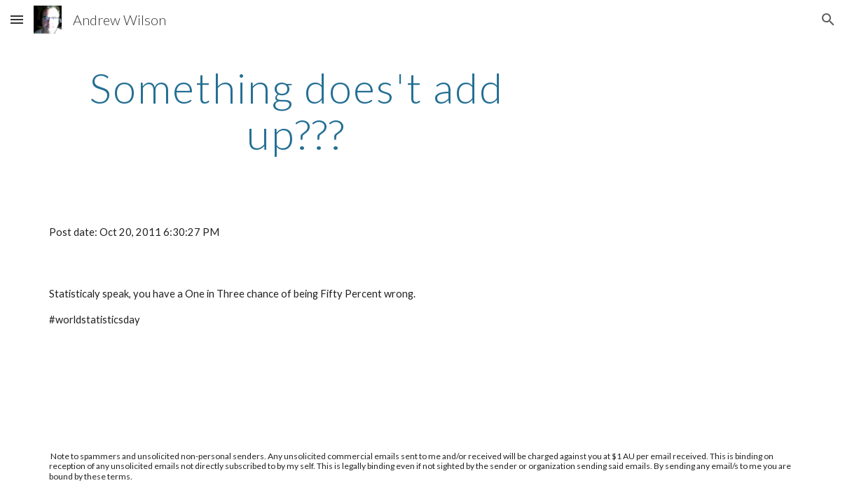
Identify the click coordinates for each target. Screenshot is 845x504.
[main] (296, 111)
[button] (17, 19)
